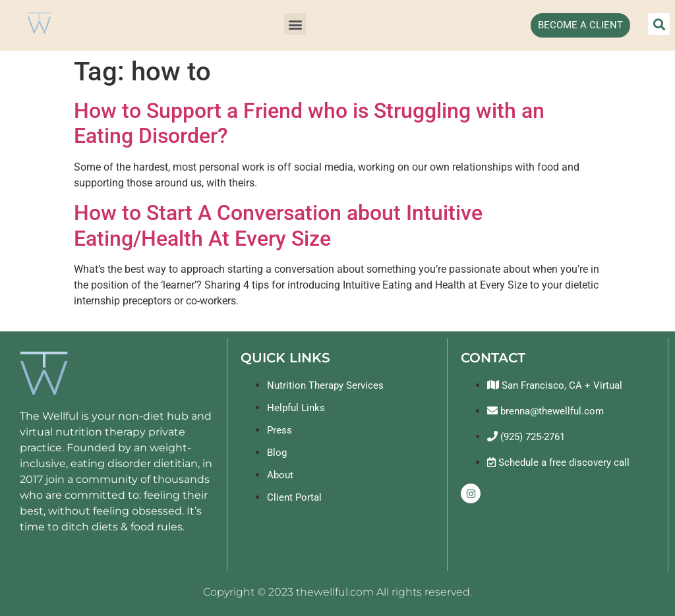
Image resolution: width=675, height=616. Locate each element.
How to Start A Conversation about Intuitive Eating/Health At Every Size (278, 225)
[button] (295, 24)
